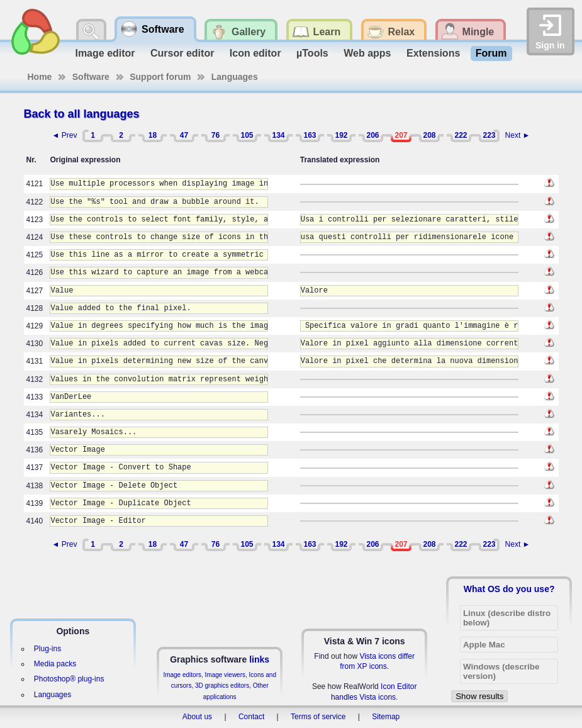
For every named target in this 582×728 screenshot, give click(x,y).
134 (278, 135)
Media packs (55, 664)
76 (215, 135)
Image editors (182, 675)
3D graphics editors (222, 686)
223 (489, 135)
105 (247, 135)
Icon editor (255, 53)
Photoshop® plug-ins (69, 679)
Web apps (367, 53)
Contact (251, 717)
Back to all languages (82, 114)
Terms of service (318, 717)
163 (310, 135)
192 (341, 135)
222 (461, 135)
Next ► (518, 135)
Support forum (160, 77)
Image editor (105, 53)
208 (429, 135)
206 (372, 135)
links (259, 659)
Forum (491, 53)
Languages (235, 77)
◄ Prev (65, 135)
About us (197, 717)
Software (91, 77)
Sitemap (386, 717)
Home (40, 77)
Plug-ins (48, 649)
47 (184, 135)
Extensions (433, 53)
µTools (312, 53)
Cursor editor (182, 53)
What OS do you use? (509, 589)
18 (153, 135)
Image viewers (225, 675)
